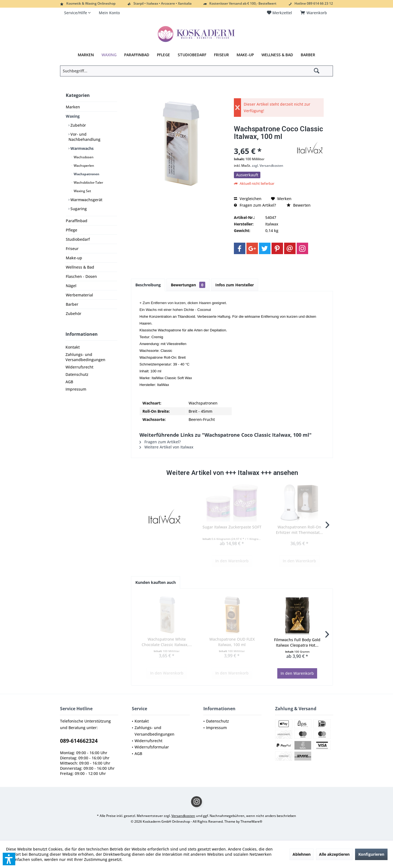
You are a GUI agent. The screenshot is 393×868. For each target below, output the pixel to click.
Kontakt (73, 347)
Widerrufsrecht (79, 367)
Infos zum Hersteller (235, 285)
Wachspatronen (86, 174)
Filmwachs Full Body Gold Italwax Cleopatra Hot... (297, 642)
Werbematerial (79, 295)
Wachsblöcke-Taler (88, 182)
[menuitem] (315, 13)
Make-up (74, 258)
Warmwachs (81, 148)
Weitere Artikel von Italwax (166, 447)
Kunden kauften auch (156, 582)
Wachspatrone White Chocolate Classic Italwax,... (167, 642)
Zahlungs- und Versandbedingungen (85, 357)
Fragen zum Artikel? (255, 205)
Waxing (73, 116)
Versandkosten (183, 816)
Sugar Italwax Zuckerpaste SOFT (232, 527)
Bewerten (299, 205)
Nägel (71, 286)
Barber (72, 304)
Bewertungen (188, 285)
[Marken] (86, 55)
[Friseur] (221, 55)
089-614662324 (79, 741)
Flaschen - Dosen (81, 276)
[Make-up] (245, 55)
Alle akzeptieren (334, 854)
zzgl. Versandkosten (268, 166)
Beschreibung (148, 285)
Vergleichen (248, 199)
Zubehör (78, 125)
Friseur (72, 249)
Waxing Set (82, 191)
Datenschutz (77, 374)
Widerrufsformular (152, 747)
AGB (69, 382)
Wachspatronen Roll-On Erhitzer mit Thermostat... (299, 530)
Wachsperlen (84, 166)
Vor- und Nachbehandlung (84, 137)
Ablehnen (302, 854)
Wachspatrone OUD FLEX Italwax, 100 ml (232, 642)
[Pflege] (163, 55)
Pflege (72, 230)
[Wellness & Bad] (277, 55)
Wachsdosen (83, 157)
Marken (73, 107)
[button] (9, 859)
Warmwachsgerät (86, 200)
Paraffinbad (77, 221)
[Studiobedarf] (192, 55)
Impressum (76, 389)
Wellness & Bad (80, 267)
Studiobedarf (78, 239)
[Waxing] (109, 55)
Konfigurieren (371, 854)
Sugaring (78, 209)
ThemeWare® (251, 821)
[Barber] (308, 55)
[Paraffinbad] (137, 55)
